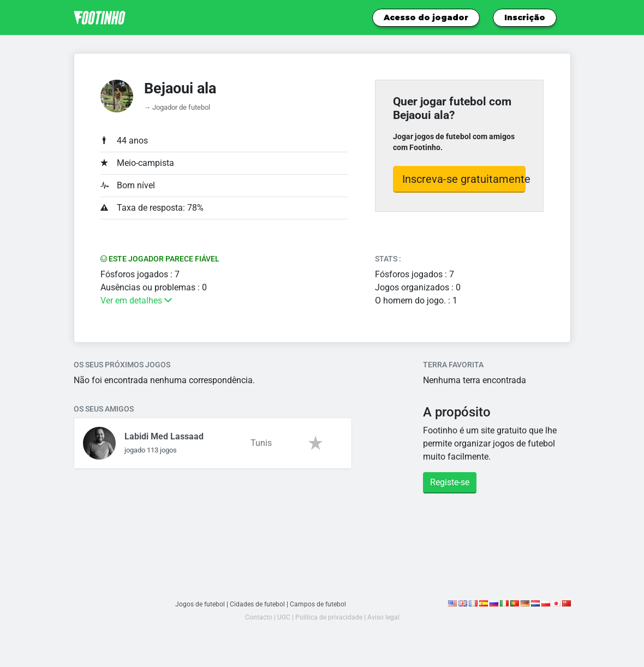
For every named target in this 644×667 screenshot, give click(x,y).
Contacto (257, 617)
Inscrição (525, 17)
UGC (282, 617)
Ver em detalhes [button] (136, 300)
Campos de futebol (321, 604)
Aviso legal (385, 617)
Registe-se (450, 482)
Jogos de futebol (198, 604)
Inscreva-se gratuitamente (464, 179)
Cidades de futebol (258, 604)
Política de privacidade (329, 617)
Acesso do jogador (426, 17)
